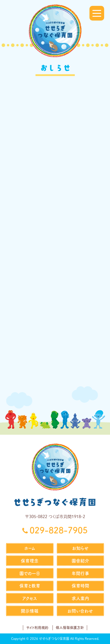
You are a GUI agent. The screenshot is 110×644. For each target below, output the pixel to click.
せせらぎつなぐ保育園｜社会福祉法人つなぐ (55, 31)
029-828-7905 (59, 530)
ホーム (30, 548)
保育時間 (80, 586)
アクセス (30, 598)
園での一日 (30, 573)
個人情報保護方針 (70, 628)
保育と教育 (30, 586)
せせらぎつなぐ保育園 (55, 502)
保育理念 (30, 561)
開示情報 (30, 611)
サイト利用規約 (37, 628)
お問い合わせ (80, 611)
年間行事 (80, 573)
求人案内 (80, 598)
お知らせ (80, 548)
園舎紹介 (80, 561)
